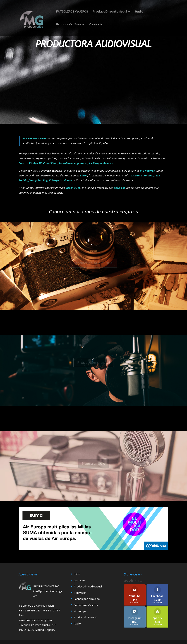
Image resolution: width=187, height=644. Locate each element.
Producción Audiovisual (110, 12)
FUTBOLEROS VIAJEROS (72, 12)
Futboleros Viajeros (86, 605)
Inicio (77, 574)
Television (80, 593)
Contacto (96, 25)
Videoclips (80, 611)
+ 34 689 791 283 (30, 610)
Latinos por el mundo (87, 599)
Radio (139, 12)
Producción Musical (70, 25)
